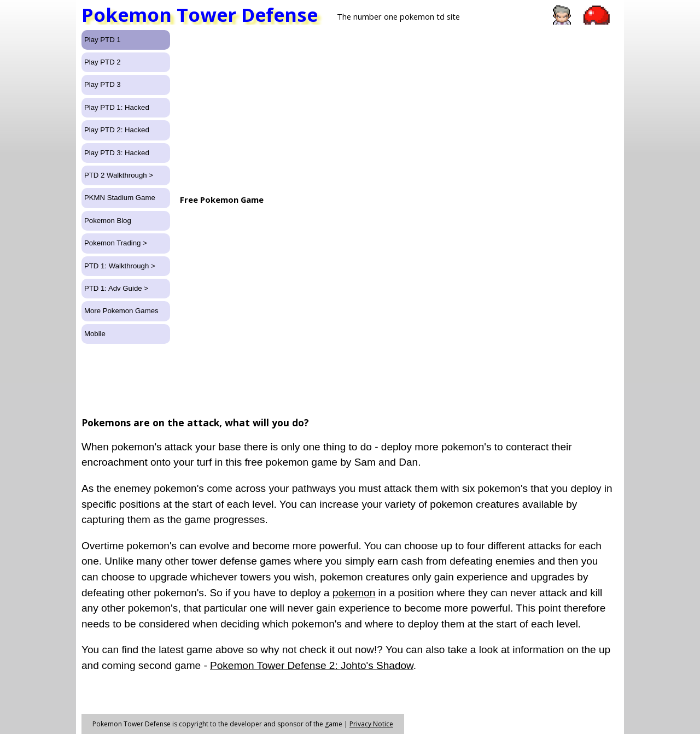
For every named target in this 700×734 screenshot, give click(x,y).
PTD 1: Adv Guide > (116, 288)
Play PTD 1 (103, 40)
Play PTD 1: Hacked (117, 107)
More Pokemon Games (121, 311)
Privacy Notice (371, 724)
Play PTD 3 (103, 84)
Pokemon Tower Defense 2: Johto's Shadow (312, 665)
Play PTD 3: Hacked (117, 153)
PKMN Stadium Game (120, 198)
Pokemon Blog (108, 221)
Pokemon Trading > (116, 243)
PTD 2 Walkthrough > (119, 175)
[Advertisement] (399, 107)
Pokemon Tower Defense (200, 15)
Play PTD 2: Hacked (117, 130)
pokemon (354, 593)
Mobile (95, 334)
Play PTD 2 (103, 62)
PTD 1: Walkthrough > (120, 266)
